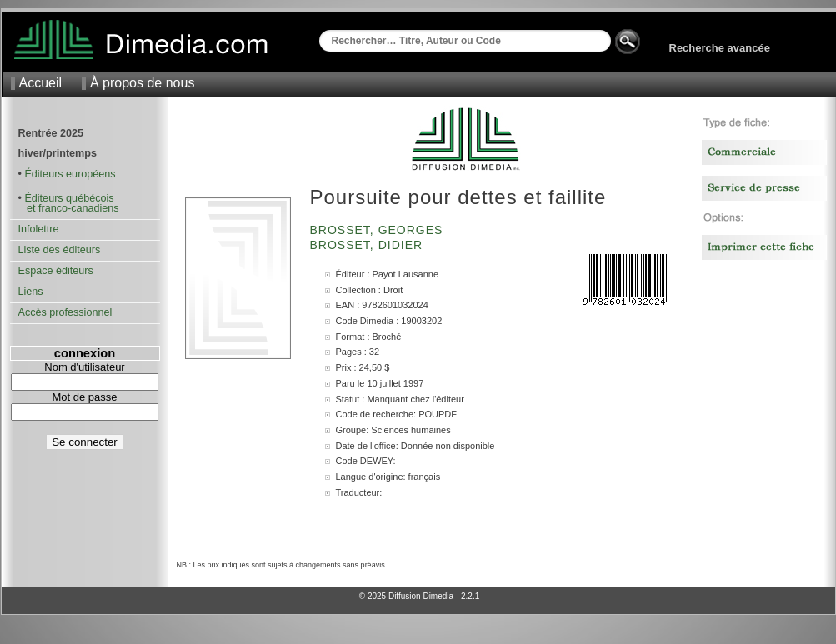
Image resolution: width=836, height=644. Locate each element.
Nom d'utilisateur (84, 367)
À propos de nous (142, 83)
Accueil (41, 83)
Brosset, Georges (379, 230)
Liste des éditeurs (60, 250)
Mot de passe (84, 397)
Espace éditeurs (56, 271)
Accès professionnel (65, 312)
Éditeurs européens (70, 174)
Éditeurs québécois (69, 198)
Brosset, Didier (368, 245)
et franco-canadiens (69, 208)
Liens (31, 292)
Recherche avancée (720, 48)
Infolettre (39, 229)
